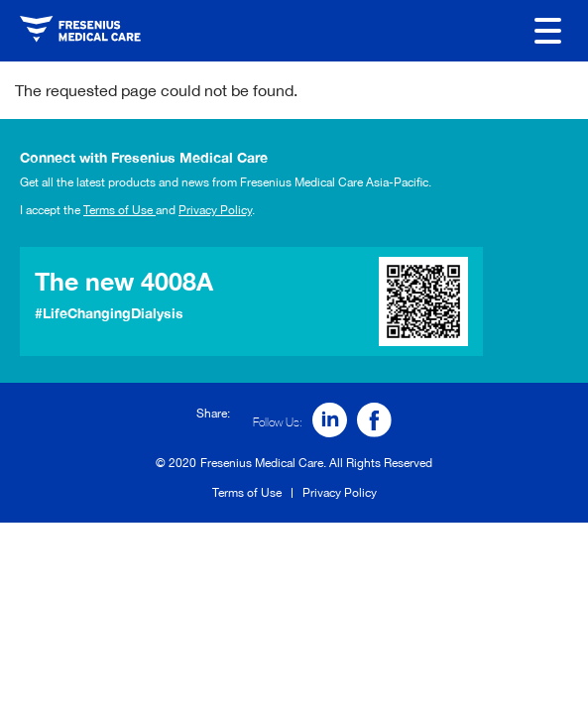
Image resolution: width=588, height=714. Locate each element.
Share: (213, 414)
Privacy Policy (215, 210)
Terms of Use (119, 210)
